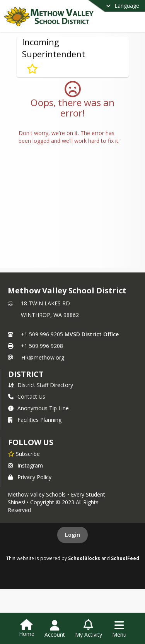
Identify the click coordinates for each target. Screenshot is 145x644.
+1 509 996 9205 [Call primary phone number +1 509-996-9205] (42, 334)
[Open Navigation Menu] (119, 629)
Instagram (26, 465)
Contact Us (27, 397)
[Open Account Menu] (55, 629)
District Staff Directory (41, 385)
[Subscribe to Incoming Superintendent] (32, 69)
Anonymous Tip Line (38, 408)
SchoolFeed (125, 558)
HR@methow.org (43, 357)
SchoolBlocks (84, 558)
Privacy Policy (30, 477)
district (26, 374)
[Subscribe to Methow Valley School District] (24, 454)
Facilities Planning (35, 420)
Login (72, 535)
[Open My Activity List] (89, 629)
